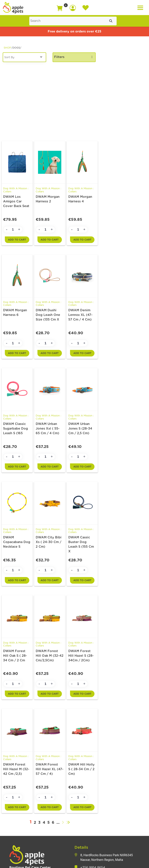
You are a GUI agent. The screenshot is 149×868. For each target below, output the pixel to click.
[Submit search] (111, 21)
